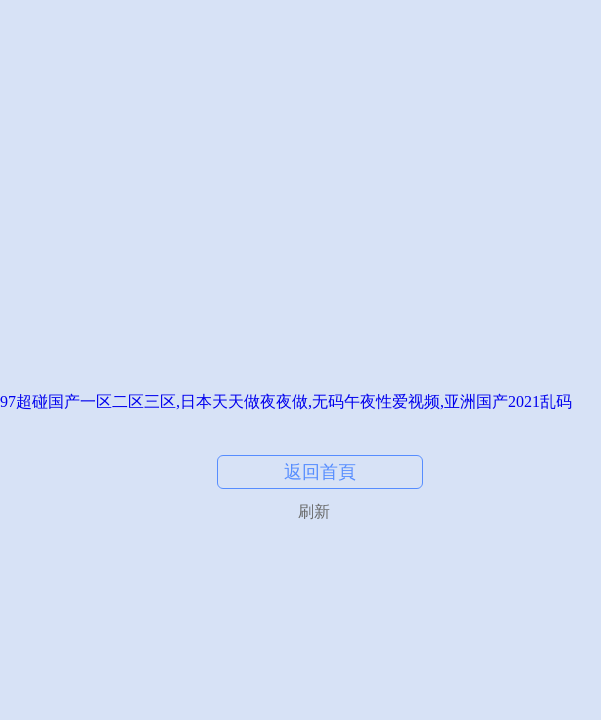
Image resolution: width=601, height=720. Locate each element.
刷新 (314, 511)
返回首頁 (320, 472)
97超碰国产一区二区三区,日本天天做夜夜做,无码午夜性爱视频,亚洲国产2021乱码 (286, 401)
